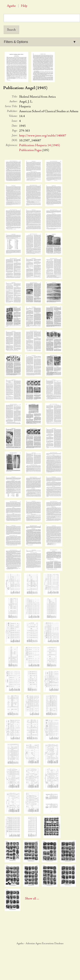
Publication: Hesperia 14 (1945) (39, 145)
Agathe (11, 6)
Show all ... (32, 899)
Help (24, 6)
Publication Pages (30, 150)
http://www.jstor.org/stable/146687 (43, 136)
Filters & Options (16, 42)
